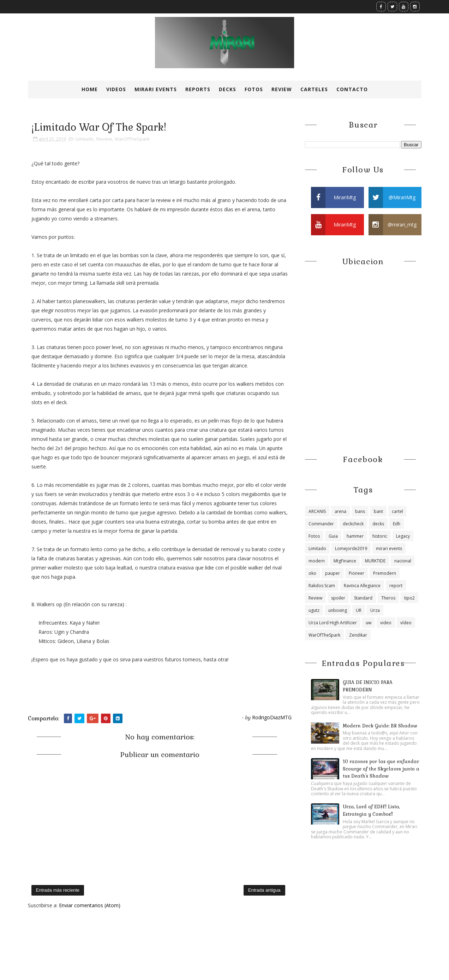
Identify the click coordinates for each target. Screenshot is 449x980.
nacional (403, 561)
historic (380, 536)
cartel (397, 511)
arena (340, 511)
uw (369, 623)
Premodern (385, 573)
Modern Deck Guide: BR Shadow (380, 726)
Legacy (403, 536)
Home (90, 89)
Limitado (85, 139)
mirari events (389, 548)
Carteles (314, 89)
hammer (355, 536)
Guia (333, 536)
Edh (397, 524)
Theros (388, 598)
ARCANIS (317, 511)
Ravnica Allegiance (362, 586)
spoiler (338, 598)
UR (359, 610)
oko (312, 573)
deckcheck (353, 524)
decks (378, 524)
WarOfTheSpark (132, 139)
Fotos (254, 89)
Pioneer (357, 573)
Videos (116, 89)
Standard (363, 598)
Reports (198, 89)
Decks (228, 89)
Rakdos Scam (322, 586)
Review (282, 89)
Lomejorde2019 (351, 548)
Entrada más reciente (58, 890)
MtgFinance (345, 561)
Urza (375, 610)
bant (378, 511)
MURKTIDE (375, 561)
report (396, 586)
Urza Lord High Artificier (333, 623)
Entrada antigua (264, 890)
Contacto (352, 89)
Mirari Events (156, 89)
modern (317, 561)
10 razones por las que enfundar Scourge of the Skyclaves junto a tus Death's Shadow (381, 769)
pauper (333, 573)
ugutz (314, 610)
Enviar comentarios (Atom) (90, 905)
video (386, 623)
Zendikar (358, 635)
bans (360, 511)
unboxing (338, 610)
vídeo (406, 623)
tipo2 (409, 598)
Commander (321, 524)
